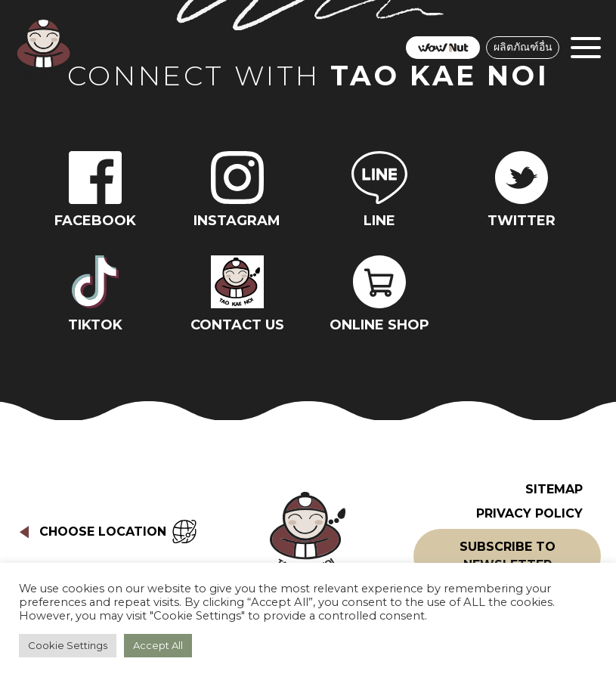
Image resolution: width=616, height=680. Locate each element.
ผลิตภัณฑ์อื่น (523, 47)
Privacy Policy (529, 513)
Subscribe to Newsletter (508, 556)
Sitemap (554, 489)
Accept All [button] (158, 645)
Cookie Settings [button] (68, 645)
